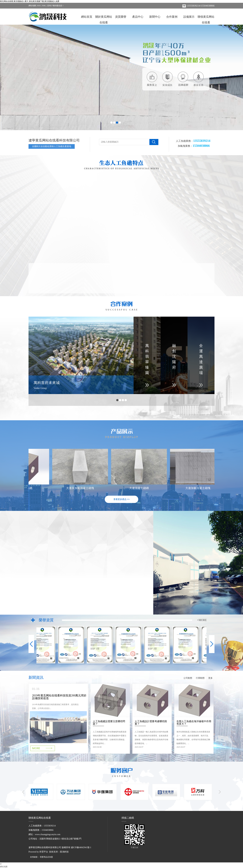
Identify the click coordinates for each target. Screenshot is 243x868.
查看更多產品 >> (122, 499)
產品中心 (138, 17)
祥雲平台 (44, 852)
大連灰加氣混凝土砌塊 (81, 488)
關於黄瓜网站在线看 (104, 17)
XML (44, 6)
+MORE (202, 620)
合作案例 (172, 17)
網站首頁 (87, 17)
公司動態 (188, 678)
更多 (210, 678)
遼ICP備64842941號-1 (81, 847)
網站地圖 (32, 6)
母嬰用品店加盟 (46, 857)
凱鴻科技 (64, 852)
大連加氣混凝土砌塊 (199, 488)
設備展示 (189, 17)
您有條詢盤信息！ (56, 6)
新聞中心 (155, 17)
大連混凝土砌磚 (140, 488)
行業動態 (200, 678)
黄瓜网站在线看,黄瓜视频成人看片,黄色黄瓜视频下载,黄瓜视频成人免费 (30, 1)
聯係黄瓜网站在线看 (206, 17)
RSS (39, 6)
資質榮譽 (121, 17)
